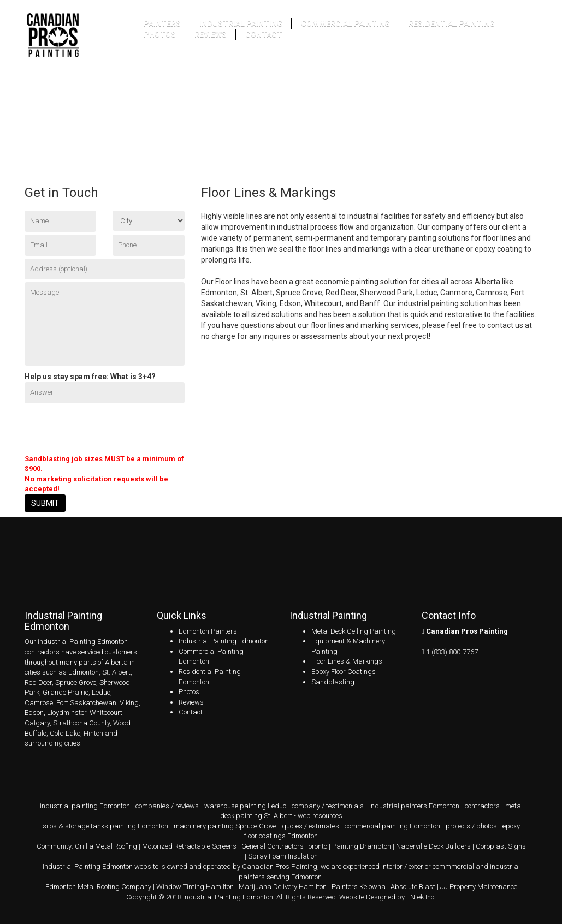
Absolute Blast (413, 887)
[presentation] (108, 427)
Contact (264, 34)
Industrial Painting (241, 23)
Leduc (101, 692)
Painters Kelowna (359, 887)
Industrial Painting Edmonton (224, 641)
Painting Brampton (362, 846)
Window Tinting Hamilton (195, 887)
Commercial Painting (345, 23)
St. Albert (116, 672)
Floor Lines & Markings (347, 661)
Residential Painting (452, 23)
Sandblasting (333, 682)
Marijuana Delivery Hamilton (283, 887)
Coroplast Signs (501, 846)
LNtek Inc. (421, 897)
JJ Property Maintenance (479, 887)
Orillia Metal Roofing (106, 846)
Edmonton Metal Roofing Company (98, 887)
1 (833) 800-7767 (452, 652)
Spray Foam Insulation (283, 856)
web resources (320, 816)
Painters (162, 23)
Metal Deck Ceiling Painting (354, 631)
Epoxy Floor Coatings (344, 672)
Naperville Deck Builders (433, 846)
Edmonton (84, 672)
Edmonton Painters (208, 631)
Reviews (211, 34)
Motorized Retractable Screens (189, 846)
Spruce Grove (76, 682)
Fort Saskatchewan (86, 703)
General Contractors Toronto (284, 846)
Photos (160, 34)
